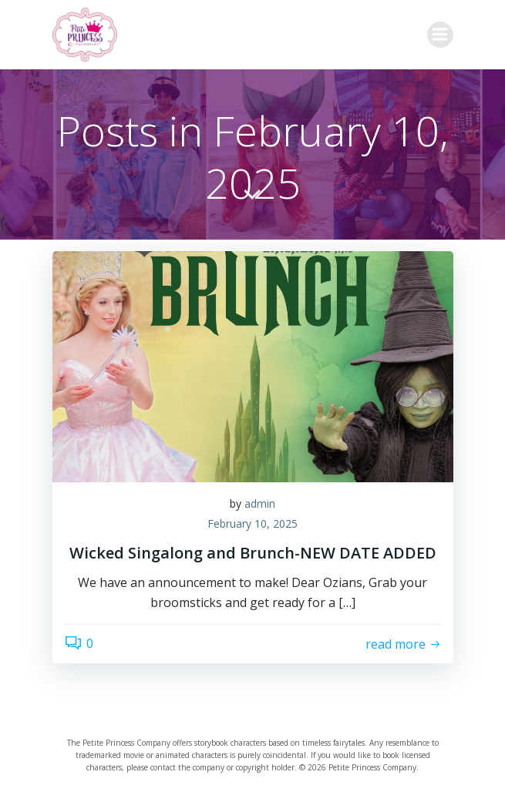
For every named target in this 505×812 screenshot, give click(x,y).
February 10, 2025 (252, 523)
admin (260, 503)
